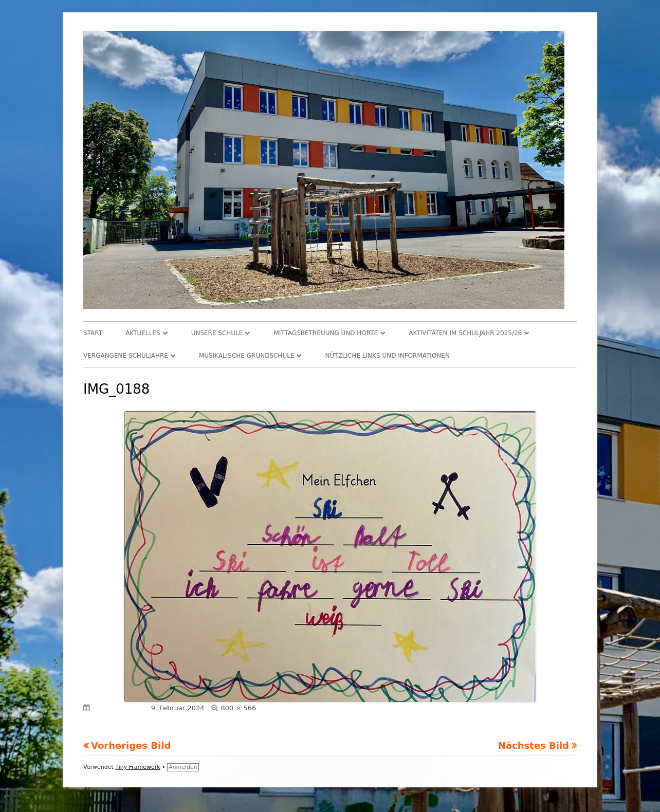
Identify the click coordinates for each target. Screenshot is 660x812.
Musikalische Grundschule (247, 356)
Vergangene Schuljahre (126, 356)
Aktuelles (143, 333)
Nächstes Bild (534, 745)
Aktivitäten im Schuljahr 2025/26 (465, 333)
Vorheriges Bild (131, 745)
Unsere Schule (217, 333)
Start (93, 333)
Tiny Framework (137, 767)
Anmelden (183, 767)
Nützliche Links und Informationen (388, 356)
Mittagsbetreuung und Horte (326, 333)
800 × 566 (238, 708)
